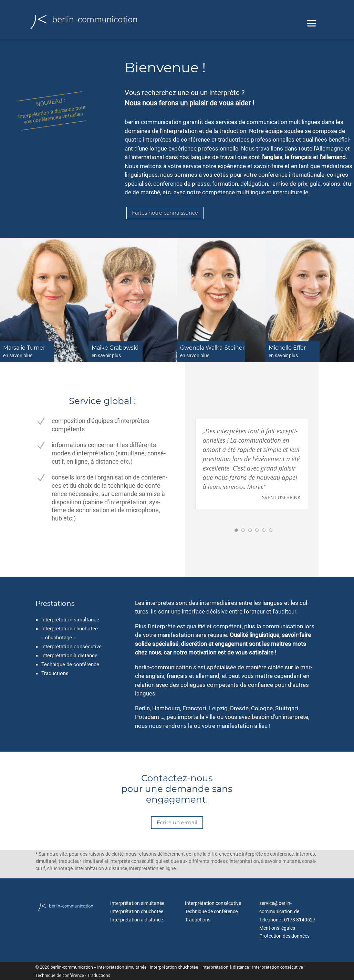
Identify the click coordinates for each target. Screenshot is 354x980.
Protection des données (284, 936)
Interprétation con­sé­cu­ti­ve (71, 647)
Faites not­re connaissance (165, 213)
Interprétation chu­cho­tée (137, 911)
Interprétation (57, 656)
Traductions (198, 920)
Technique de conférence (70, 664)
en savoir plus (18, 355)
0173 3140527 (300, 920)
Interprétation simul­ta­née (70, 620)
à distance (86, 656)
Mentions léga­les (277, 928)
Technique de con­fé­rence (211, 911)
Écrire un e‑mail (177, 822)
